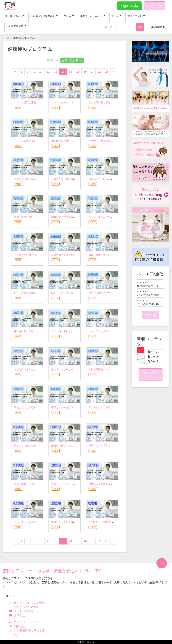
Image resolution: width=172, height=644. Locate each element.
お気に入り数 (72, 60)
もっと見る (151, 374)
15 (78, 72)
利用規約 (18, 626)
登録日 (52, 60)
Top (8, 38)
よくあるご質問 (22, 611)
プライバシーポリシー (26, 622)
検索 (140, 27)
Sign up (129, 6)
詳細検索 (158, 27)
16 (85, 72)
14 (70, 72)
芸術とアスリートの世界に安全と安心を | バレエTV (52, 571)
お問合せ (18, 615)
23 (107, 72)
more (150, 315)
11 (48, 72)
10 (41, 72)
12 (56, 72)
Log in (155, 6)
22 (99, 72)
